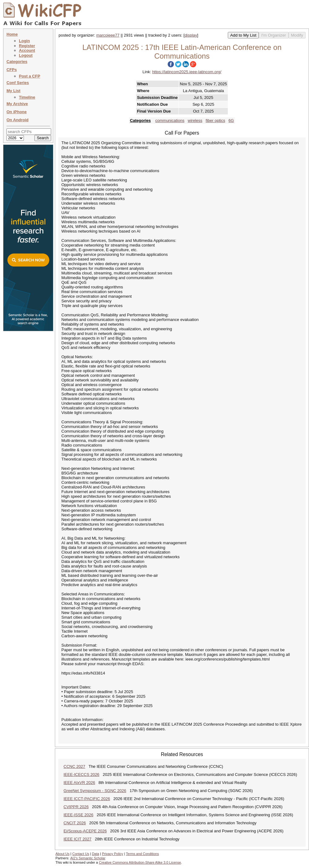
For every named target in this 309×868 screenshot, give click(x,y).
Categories (17, 62)
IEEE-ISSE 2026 (78, 815)
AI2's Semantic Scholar (88, 858)
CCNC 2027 (74, 766)
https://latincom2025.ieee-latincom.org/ (187, 72)
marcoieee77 (108, 35)
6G (231, 120)
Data (96, 854)
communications (170, 120)
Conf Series (18, 83)
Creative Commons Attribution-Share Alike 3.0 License (140, 862)
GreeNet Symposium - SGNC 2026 (95, 791)
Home (12, 34)
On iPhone (17, 112)
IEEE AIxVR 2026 (79, 783)
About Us (62, 854)
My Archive (17, 104)
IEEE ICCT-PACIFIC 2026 (87, 799)
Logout (26, 55)
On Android (18, 120)
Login (24, 41)
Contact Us (81, 854)
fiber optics (216, 120)
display (191, 35)
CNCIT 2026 (75, 823)
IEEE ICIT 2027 (77, 839)
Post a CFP (30, 76)
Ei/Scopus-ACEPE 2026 (85, 831)
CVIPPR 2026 (76, 807)
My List (13, 91)
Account (27, 50)
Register (27, 46)
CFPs (12, 70)
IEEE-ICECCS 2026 (82, 775)
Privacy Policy (113, 854)
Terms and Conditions (142, 854)
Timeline (27, 97)
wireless (195, 120)
